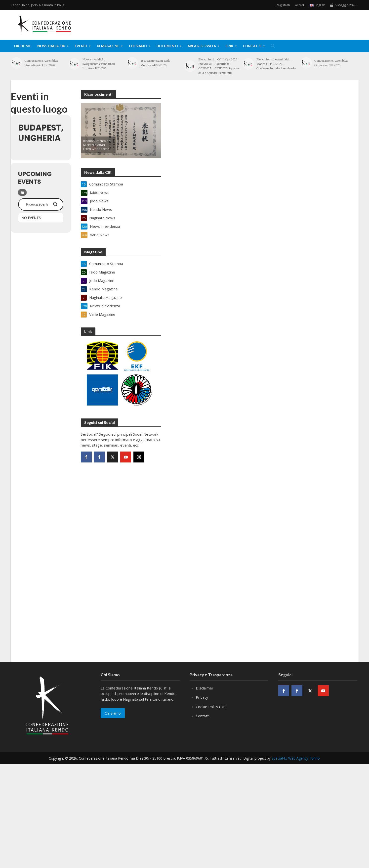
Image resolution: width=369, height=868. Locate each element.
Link (229, 46)
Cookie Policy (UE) (211, 707)
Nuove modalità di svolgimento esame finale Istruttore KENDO (99, 64)
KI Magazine (108, 46)
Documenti (167, 46)
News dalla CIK (51, 46)
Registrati (283, 5)
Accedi (300, 5)
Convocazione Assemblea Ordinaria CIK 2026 (331, 63)
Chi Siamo (138, 46)
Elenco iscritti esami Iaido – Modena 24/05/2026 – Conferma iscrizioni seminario (276, 64)
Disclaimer (205, 688)
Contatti (252, 46)
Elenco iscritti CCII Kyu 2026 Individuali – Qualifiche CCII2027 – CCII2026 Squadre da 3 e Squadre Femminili (219, 66)
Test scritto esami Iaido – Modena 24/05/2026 (157, 63)
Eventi (81, 46)
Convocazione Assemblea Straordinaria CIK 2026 (41, 63)
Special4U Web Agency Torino (296, 758)
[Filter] (22, 192)
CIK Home (22, 46)
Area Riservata (202, 46)
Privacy (202, 697)
